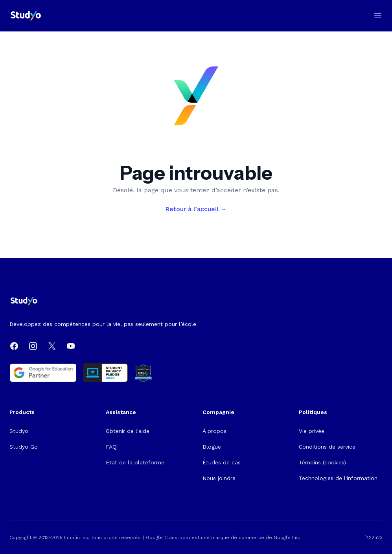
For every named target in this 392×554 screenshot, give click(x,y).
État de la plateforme (135, 462)
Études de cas (222, 462)
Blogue (212, 447)
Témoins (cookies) (322, 462)
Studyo (19, 431)
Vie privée (312, 431)
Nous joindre (219, 478)
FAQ (111, 447)
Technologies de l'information (338, 478)
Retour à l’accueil (196, 209)
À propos (214, 431)
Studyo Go (24, 447)
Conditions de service (327, 447)
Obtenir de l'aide (128, 431)
